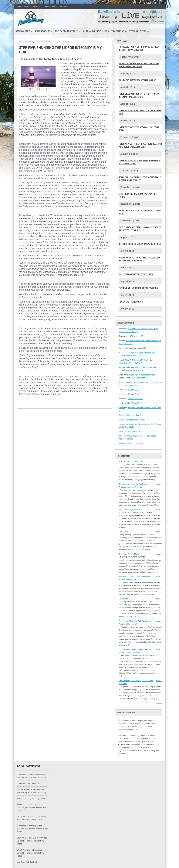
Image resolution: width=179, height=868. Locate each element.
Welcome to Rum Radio (135, 415)
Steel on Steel (139, 31)
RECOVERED (133, 390)
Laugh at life (142, 348)
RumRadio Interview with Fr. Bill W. (137, 80)
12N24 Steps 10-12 (135, 336)
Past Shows (50, 6)
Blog (26, 6)
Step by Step (24, 31)
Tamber (122, 408)
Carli (121, 415)
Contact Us (37, 6)
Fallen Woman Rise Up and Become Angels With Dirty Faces (32, 841)
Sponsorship (43, 31)
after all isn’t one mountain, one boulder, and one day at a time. (32, 808)
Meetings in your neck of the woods (138, 288)
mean (121, 431)
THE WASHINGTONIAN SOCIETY (133, 462)
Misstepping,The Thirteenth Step (136, 274)
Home (18, 6)
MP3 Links (122, 41)
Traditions (119, 31)
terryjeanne (123, 367)
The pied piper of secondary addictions (140, 244)
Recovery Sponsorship (131, 302)
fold (120, 443)
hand (121, 424)
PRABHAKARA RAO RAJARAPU (132, 360)
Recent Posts (123, 456)
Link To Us (63, 6)
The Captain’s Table (67, 31)
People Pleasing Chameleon (130, 509)
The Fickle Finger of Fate (129, 554)
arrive (121, 420)
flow (120, 436)
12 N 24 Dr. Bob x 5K (96, 31)
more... (159, 484)
